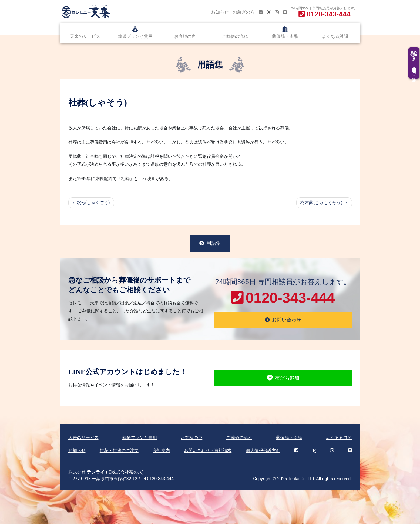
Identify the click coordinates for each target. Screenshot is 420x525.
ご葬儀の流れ (235, 36)
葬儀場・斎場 (285, 36)
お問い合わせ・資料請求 (208, 451)
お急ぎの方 (244, 12)
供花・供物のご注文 (119, 451)
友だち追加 (283, 379)
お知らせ (220, 12)
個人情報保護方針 (263, 451)
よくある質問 (335, 36)
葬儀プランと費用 (135, 36)
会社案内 (161, 451)
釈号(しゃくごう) (93, 203)
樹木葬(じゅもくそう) (321, 203)
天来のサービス (85, 36)
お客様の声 (185, 36)
